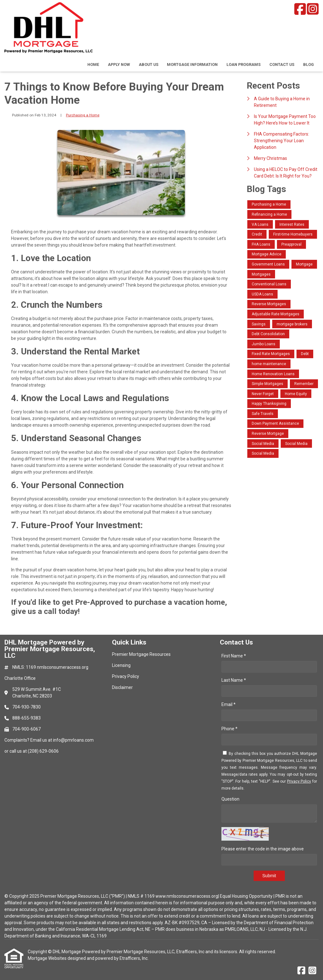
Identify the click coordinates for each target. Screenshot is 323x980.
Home (93, 64)
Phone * (229, 729)
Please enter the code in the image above (263, 849)
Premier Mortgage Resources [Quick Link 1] (141, 654)
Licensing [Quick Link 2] (121, 665)
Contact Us (282, 64)
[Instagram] (313, 9)
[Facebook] (300, 9)
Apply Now (119, 64)
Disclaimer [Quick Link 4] (122, 687)
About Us (149, 64)
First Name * (234, 656)
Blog (308, 64)
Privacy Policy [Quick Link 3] (126, 676)
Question (230, 799)
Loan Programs (244, 64)
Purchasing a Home (83, 115)
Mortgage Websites (48, 958)
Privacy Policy (299, 781)
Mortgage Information (192, 64)
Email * (229, 704)
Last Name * (234, 680)
